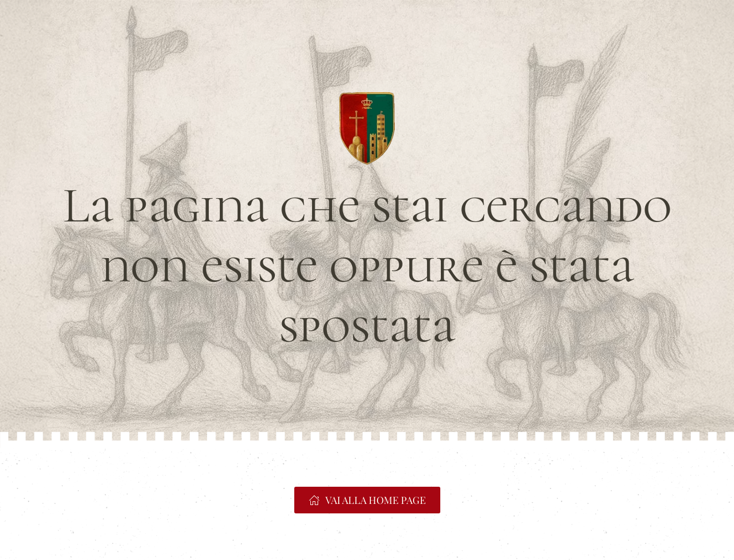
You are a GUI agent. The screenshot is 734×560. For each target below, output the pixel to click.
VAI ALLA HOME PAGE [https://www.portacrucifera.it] (367, 500)
